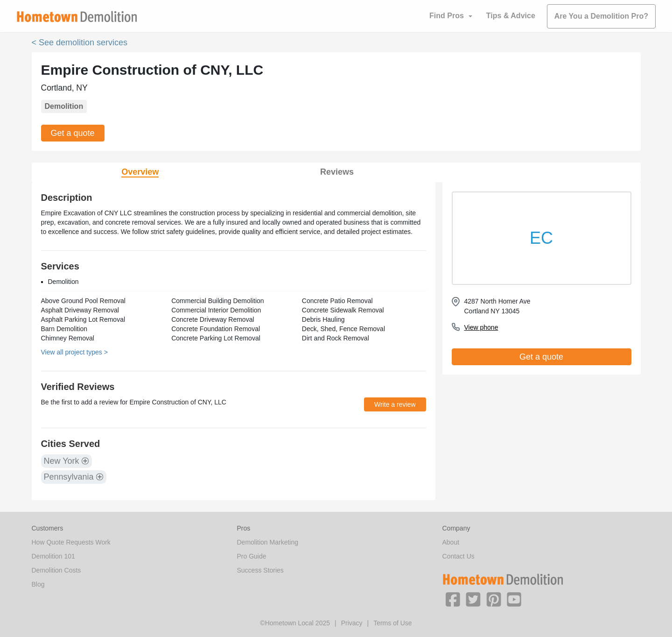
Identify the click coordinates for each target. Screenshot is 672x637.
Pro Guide (252, 556)
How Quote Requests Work (71, 542)
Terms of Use (392, 623)
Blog (38, 584)
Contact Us (458, 556)
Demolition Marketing (268, 542)
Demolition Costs (56, 570)
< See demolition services (80, 42)
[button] (453, 599)
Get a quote (73, 133)
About (451, 542)
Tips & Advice (511, 16)
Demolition (64, 106)
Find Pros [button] (447, 16)
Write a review (395, 404)
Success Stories (260, 570)
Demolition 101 (53, 556)
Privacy (352, 623)
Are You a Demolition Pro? (601, 16)
